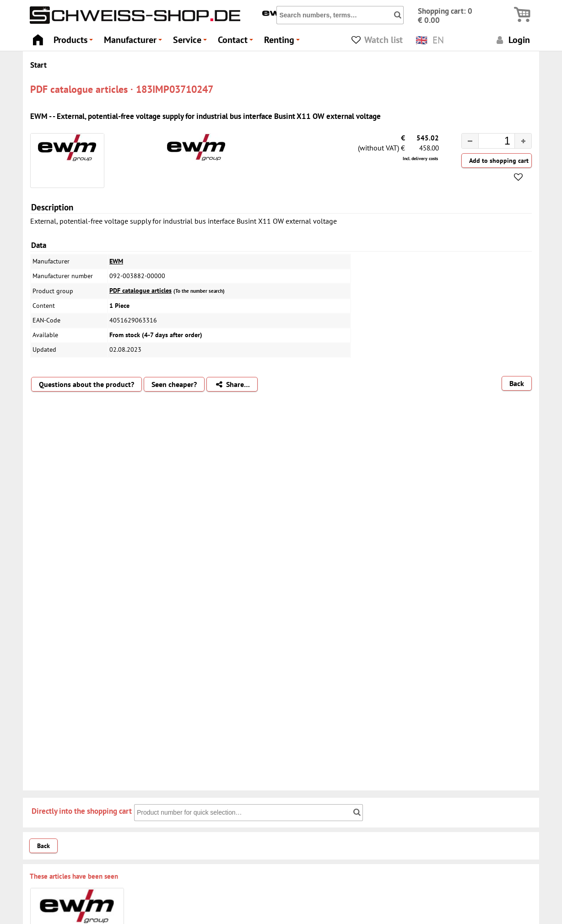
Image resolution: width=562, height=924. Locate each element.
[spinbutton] (489, 142)
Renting (283, 42)
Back (517, 383)
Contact (237, 42)
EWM (116, 261)
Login (512, 40)
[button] (523, 141)
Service (191, 42)
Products (75, 42)
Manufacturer (134, 42)
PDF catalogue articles (140, 290)
